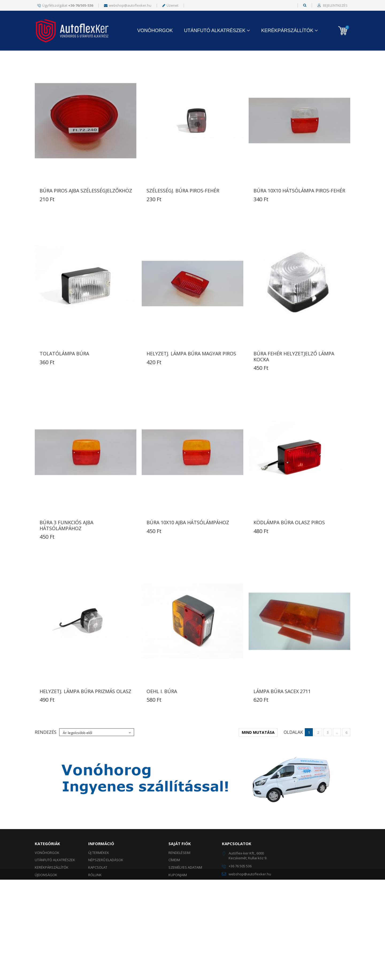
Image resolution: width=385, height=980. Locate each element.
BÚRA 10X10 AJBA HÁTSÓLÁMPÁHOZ (188, 573)
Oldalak (293, 92)
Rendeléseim (179, 903)
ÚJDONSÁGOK (46, 925)
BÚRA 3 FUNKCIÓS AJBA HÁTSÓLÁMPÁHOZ (66, 576)
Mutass (148, 92)
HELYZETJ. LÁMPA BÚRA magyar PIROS (191, 404)
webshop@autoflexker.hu (128, 5)
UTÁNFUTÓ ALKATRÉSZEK (215, 31)
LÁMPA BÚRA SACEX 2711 (282, 742)
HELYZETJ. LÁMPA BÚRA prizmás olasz (85, 742)
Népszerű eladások (106, 910)
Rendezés (46, 92)
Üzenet (170, 5)
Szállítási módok (104, 947)
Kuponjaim (178, 925)
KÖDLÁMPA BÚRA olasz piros (289, 573)
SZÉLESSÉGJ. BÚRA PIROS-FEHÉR (183, 241)
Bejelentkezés (335, 6)
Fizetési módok (102, 955)
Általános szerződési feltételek (118, 933)
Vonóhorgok (155, 31)
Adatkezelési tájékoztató (111, 940)
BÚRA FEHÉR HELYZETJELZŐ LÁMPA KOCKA (294, 407)
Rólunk (95, 925)
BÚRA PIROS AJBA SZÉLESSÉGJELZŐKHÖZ (86, 241)
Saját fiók (180, 894)
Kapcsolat (98, 918)
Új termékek (99, 903)
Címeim (174, 910)
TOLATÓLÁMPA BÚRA (64, 404)
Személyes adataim (185, 918)
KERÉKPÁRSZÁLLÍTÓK (287, 31)
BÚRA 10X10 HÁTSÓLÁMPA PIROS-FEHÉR (299, 241)
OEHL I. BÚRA (162, 742)
